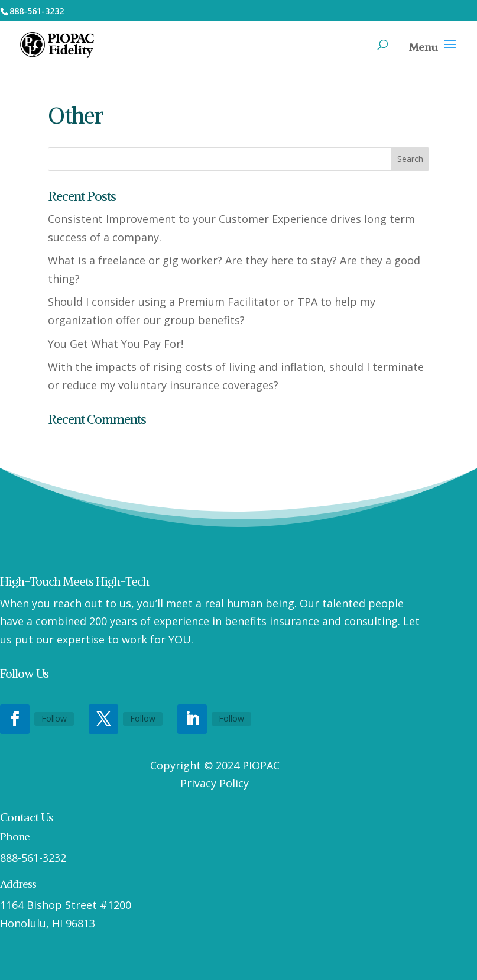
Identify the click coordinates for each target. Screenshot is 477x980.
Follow (54, 718)
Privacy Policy (215, 783)
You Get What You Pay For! (116, 344)
